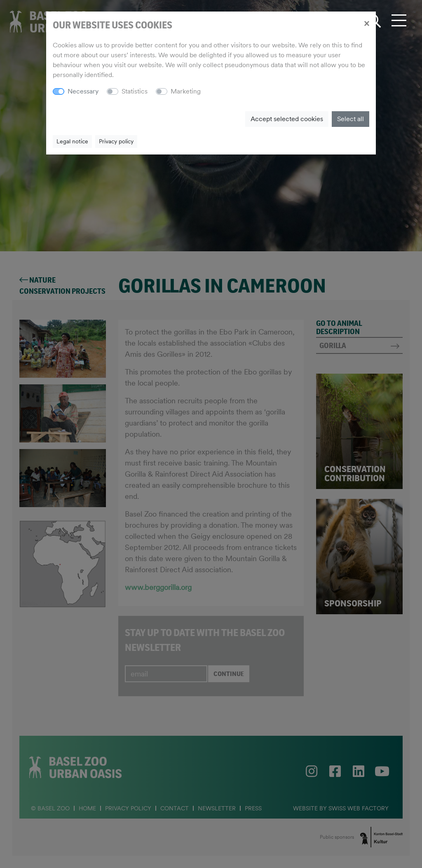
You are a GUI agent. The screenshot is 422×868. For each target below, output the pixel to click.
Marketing (186, 91)
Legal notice (72, 141)
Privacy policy (116, 141)
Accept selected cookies (287, 119)
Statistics (135, 91)
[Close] (367, 23)
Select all (350, 119)
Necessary (83, 91)
